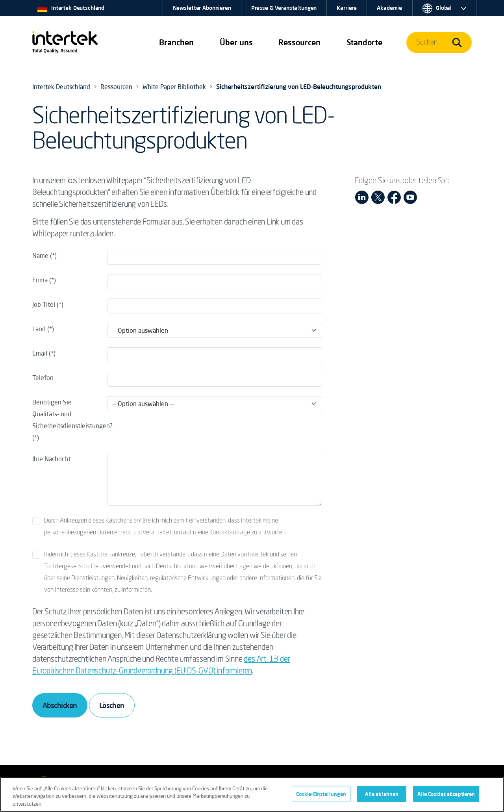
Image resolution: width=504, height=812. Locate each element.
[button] (176, 43)
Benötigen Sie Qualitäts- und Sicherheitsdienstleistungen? (67, 414)
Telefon (43, 378)
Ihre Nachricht (51, 459)
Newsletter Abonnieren (202, 8)
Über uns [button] (236, 42)
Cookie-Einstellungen (321, 797)
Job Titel (44, 304)
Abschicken (60, 705)
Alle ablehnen (382, 797)
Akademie (389, 8)
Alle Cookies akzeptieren (446, 797)
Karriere (347, 8)
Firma (40, 280)
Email (40, 353)
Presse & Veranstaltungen (284, 8)
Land (40, 329)
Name (40, 256)
